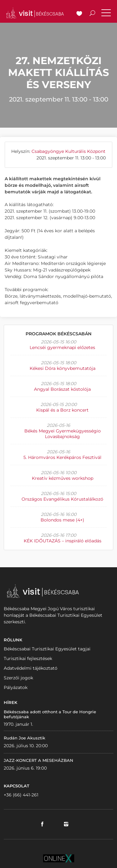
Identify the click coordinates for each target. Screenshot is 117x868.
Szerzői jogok (18, 678)
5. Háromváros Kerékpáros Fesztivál (62, 457)
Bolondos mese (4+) (62, 520)
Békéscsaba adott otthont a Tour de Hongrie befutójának (50, 714)
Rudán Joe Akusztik (24, 738)
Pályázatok (16, 687)
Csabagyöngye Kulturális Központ (68, 151)
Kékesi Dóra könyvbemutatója (63, 368)
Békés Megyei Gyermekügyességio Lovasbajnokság (63, 434)
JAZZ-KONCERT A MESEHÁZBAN (39, 760)
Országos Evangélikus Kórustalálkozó (62, 499)
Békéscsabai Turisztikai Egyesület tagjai (47, 649)
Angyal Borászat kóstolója (62, 389)
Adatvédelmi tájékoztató (31, 668)
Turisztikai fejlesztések (28, 658)
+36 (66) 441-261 (21, 795)
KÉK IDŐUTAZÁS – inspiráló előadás (63, 541)
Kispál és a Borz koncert (62, 410)
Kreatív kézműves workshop (63, 478)
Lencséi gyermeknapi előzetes (62, 347)
